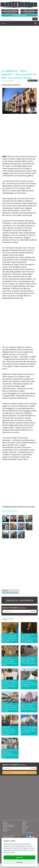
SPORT (24, 824)
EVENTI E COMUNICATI (8, 827)
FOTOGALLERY (26, 827)
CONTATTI (24, 830)
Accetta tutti (20, 858)
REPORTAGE (6, 830)
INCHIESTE (5, 824)
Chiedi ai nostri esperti (9, 836)
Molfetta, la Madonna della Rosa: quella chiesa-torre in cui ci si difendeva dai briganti (28, 707)
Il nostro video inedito (20, 773)
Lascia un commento (19, 600)
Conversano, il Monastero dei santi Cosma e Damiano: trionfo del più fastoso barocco (9, 661)
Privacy (24, 831)
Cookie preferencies (27, 833)
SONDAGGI (25, 828)
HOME (4, 822)
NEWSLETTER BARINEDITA (14, 608)
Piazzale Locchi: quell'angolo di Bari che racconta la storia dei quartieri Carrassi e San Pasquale (10, 707)
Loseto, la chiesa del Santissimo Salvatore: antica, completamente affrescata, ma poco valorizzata (10, 638)
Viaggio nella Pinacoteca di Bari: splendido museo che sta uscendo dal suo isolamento (9, 731)
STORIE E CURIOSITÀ (8, 825)
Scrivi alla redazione (8, 838)
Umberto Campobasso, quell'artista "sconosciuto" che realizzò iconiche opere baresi (10, 754)
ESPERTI (24, 825)
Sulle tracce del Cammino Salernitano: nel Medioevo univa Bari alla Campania (29, 684)
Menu (4, 23)
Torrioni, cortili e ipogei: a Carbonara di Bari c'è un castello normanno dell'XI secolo (29, 730)
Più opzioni (19, 862)
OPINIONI (24, 822)
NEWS (4, 831)
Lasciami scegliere (9, 852)
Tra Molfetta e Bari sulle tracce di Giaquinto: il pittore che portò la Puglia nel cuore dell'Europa (29, 638)
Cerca (35, 19)
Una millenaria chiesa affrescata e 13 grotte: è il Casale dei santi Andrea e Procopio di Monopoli (10, 684)
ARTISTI (5, 828)
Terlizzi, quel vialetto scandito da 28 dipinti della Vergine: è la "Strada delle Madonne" (29, 660)
